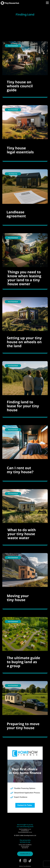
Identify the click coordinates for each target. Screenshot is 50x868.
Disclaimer (25, 848)
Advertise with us (25, 854)
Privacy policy (25, 846)
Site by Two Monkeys (25, 866)
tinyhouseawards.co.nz (25, 832)
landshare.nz (25, 831)
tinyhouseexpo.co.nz (25, 829)
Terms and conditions (25, 845)
